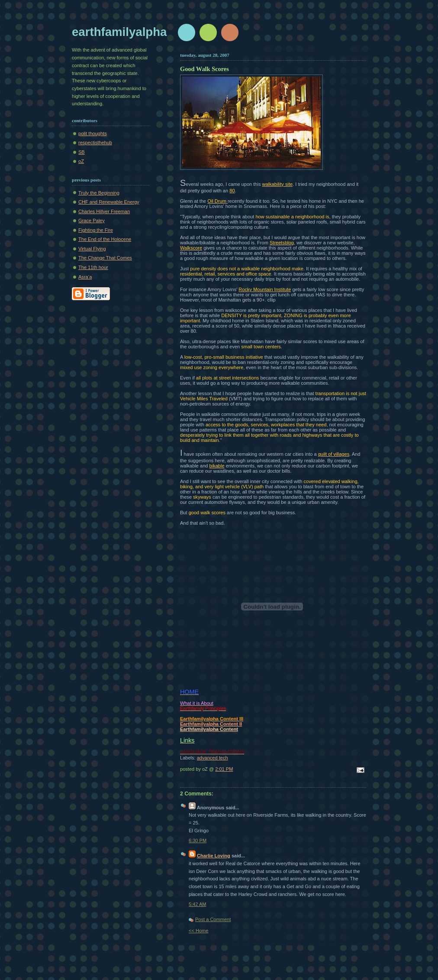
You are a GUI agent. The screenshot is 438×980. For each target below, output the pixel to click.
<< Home (198, 931)
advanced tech (213, 758)
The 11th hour (93, 267)
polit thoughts (93, 133)
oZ (81, 161)
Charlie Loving (214, 856)
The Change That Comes (105, 258)
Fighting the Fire (96, 230)
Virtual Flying (92, 249)
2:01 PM (224, 769)
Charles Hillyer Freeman (104, 211)
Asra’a (85, 277)
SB (82, 152)
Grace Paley (92, 221)
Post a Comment (213, 919)
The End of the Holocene (105, 239)
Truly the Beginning (99, 193)
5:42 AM (198, 904)
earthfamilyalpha (119, 32)
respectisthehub (95, 143)
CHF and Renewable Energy (109, 202)
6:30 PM (198, 840)
